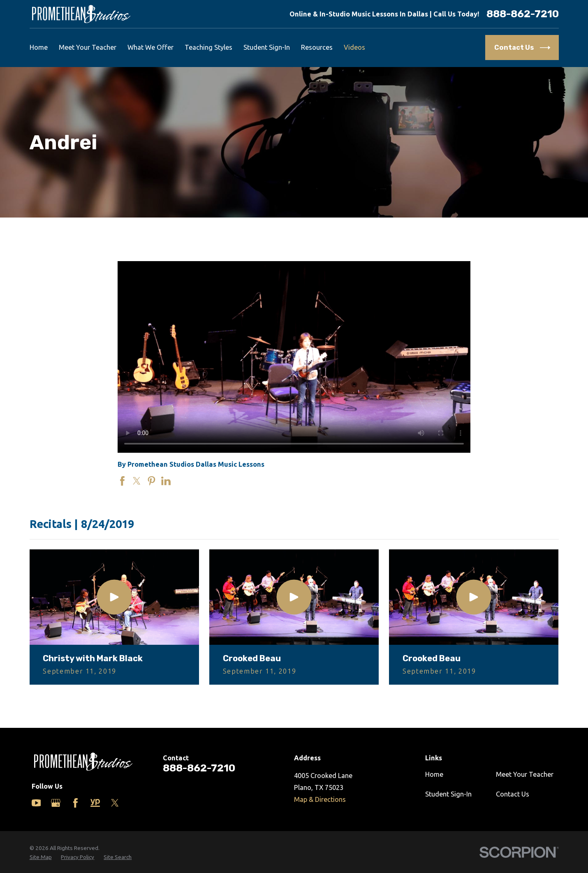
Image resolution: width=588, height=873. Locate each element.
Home (434, 774)
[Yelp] (95, 803)
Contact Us (513, 794)
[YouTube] (36, 803)
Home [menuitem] (39, 47)
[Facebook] (75, 803)
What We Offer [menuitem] (150, 47)
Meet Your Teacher (525, 774)
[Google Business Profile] (56, 803)
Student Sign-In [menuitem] (267, 47)
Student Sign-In (448, 794)
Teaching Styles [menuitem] (208, 47)
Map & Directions (320, 799)
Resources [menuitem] (317, 47)
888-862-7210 (523, 14)
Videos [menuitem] (354, 47)
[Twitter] (115, 803)
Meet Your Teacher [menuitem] (88, 47)
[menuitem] (41, 857)
